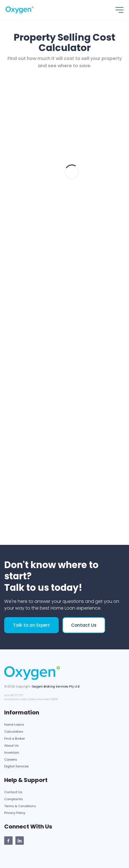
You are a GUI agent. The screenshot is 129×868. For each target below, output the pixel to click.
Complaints (14, 799)
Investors (12, 753)
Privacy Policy (15, 813)
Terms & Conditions (20, 806)
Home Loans (14, 725)
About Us (11, 746)
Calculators (14, 732)
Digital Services (17, 766)
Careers (11, 760)
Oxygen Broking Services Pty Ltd (56, 687)
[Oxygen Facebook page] (8, 841)
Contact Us (84, 625)
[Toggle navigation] (119, 10)
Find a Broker (15, 739)
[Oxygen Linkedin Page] (20, 841)
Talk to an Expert (31, 625)
